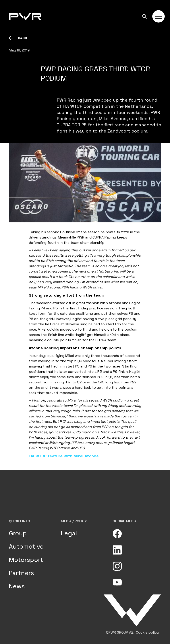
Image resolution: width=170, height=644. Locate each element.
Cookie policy (147, 632)
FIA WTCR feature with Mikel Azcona (64, 456)
